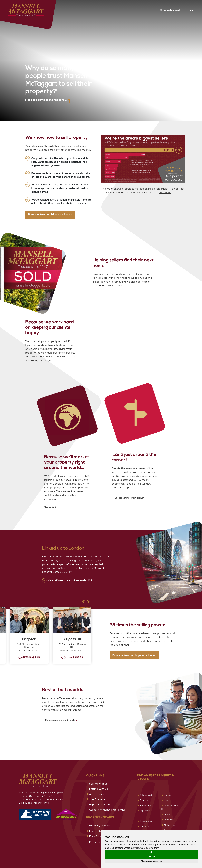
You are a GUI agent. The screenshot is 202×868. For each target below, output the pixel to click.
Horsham (168, 795)
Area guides (97, 794)
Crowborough (146, 821)
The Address (97, 799)
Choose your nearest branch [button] (131, 498)
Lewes (167, 814)
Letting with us (98, 789)
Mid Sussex (169, 825)
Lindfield (168, 820)
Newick (168, 830)
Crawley (144, 816)
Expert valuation (99, 804)
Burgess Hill (145, 805)
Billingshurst (146, 795)
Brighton (144, 800)
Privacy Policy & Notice (48, 796)
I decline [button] (152, 856)
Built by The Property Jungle (34, 803)
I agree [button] (152, 852)
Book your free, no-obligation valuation (36, 215)
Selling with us (98, 784)
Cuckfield (144, 826)
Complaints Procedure (52, 799)
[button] (75, 602)
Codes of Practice (29, 799)
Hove (167, 800)
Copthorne (145, 811)
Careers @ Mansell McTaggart (108, 810)
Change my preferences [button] (152, 861)
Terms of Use (26, 796)
